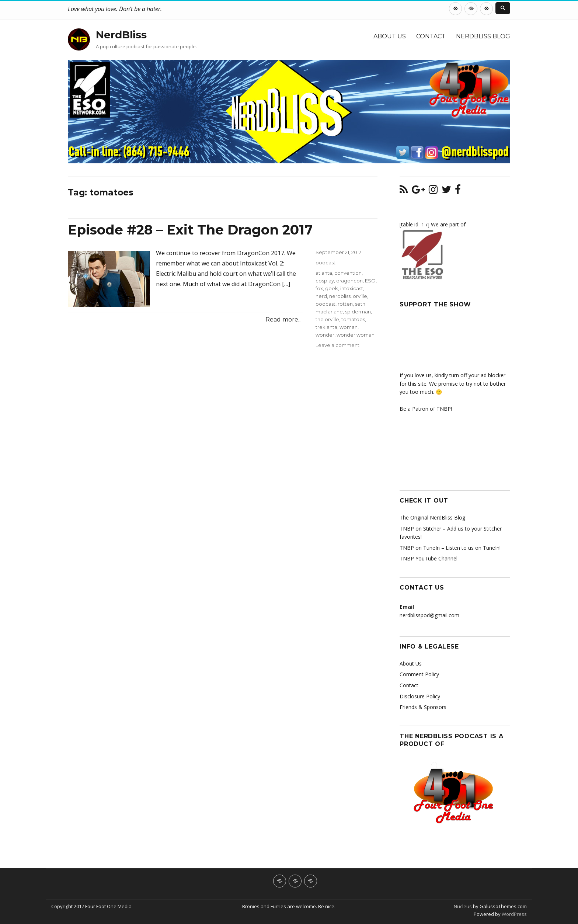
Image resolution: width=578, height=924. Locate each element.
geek (332, 288)
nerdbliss (340, 296)
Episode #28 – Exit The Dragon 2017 (190, 230)
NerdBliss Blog (483, 36)
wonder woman (356, 335)
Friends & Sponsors (423, 707)
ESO (370, 281)
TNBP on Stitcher (420, 529)
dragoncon (349, 281)
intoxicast (352, 288)
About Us (390, 36)
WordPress (514, 914)
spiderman (358, 312)
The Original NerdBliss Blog (432, 517)
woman (349, 327)
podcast (325, 263)
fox (319, 288)
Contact (431, 36)
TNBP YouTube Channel (429, 558)
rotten (345, 304)
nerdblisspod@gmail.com (429, 615)
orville (360, 296)
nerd (321, 296)
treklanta (326, 327)
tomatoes (353, 319)
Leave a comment (337, 345)
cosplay (325, 281)
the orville (327, 319)
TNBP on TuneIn (420, 548)
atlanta (324, 273)
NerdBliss (121, 35)
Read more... (283, 319)
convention (348, 273)
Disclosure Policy (420, 696)
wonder (325, 335)
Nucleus (463, 906)
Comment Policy (419, 674)
